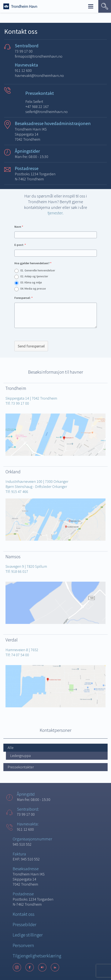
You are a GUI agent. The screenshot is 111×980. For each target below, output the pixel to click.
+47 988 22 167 (37, 107)
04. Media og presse (33, 289)
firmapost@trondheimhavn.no (39, 56)
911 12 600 (23, 70)
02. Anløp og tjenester (34, 276)
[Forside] (20, 6)
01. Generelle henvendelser (38, 270)
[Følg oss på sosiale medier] (55, 967)
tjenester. (55, 213)
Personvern (23, 945)
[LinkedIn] (55, 967)
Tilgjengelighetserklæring (37, 956)
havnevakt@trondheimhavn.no (39, 76)
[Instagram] (17, 967)
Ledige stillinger (28, 935)
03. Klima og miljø (31, 282)
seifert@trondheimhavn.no (47, 112)
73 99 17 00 (24, 51)
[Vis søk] (105, 6)
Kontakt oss (24, 914)
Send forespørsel (31, 346)
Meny (91, 6)
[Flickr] (42, 967)
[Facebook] (30, 967)
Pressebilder (25, 924)
